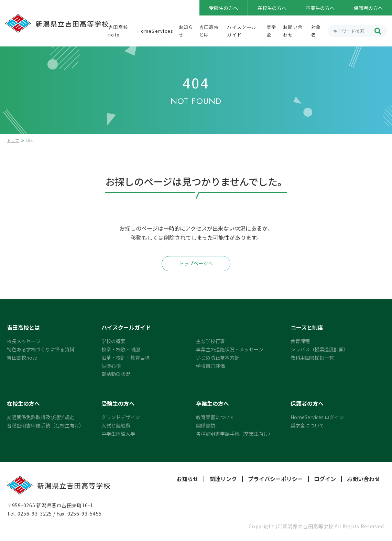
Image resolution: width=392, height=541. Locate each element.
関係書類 (206, 425)
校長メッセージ (24, 341)
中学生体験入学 (118, 434)
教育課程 (300, 341)
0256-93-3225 (35, 513)
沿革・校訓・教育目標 (126, 358)
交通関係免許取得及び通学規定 (41, 417)
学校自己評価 (210, 366)
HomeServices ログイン (317, 417)
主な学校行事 (210, 341)
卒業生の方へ (320, 8)
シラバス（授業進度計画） (319, 349)
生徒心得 (111, 366)
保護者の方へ (368, 8)
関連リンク (223, 479)
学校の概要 (113, 341)
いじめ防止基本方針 (218, 358)
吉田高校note (22, 358)
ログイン (325, 479)
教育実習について (215, 417)
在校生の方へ (272, 8)
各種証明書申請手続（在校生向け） (45, 425)
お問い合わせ (363, 479)
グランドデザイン (121, 417)
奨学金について (307, 425)
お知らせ (187, 479)
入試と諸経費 (116, 425)
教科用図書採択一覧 (312, 358)
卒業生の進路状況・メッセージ (230, 349)
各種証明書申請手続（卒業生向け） (235, 434)
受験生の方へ (224, 8)
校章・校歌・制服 (121, 349)
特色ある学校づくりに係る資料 (41, 349)
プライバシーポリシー (275, 479)
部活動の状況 (116, 374)
